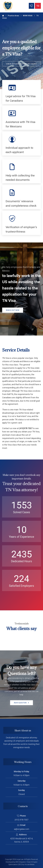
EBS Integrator (21, 862)
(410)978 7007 (26, 428)
